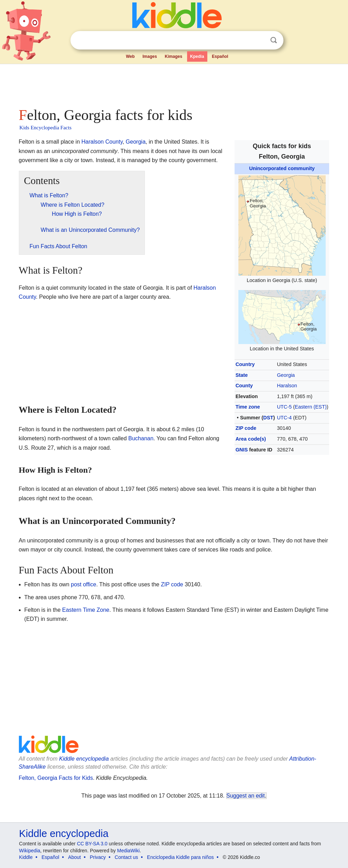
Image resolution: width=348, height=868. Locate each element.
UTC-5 (284, 407)
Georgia (286, 375)
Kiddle (26, 857)
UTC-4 (284, 418)
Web (130, 56)
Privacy (98, 857)
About (75, 857)
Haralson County (102, 142)
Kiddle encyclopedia (84, 759)
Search (274, 40)
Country (245, 364)
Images (150, 56)
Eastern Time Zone (86, 610)
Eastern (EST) (311, 407)
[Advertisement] (174, 84)
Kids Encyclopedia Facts (46, 128)
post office (84, 584)
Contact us (127, 857)
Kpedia (197, 56)
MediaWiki (129, 851)
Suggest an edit (246, 796)
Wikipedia (30, 851)
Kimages (173, 56)
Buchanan (141, 438)
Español (220, 56)
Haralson (287, 386)
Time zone (248, 407)
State (242, 375)
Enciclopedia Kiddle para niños (180, 857)
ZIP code (246, 428)
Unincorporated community (282, 168)
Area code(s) (251, 439)
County (244, 386)
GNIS (242, 450)
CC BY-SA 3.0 (92, 844)
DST (268, 418)
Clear (259, 40)
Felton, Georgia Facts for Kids (56, 778)
